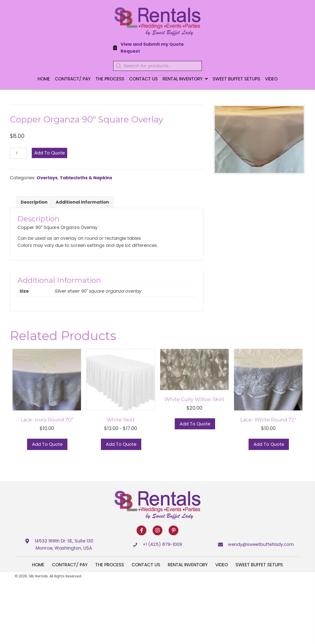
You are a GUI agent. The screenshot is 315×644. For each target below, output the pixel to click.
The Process (110, 565)
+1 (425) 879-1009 (162, 544)
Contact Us (146, 565)
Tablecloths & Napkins (86, 178)
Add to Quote (49, 153)
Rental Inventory (188, 565)
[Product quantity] (18, 153)
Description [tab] (34, 202)
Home (38, 565)
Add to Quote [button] (47, 444)
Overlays (47, 178)
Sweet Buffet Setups (259, 565)
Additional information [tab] (82, 202)
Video (222, 565)
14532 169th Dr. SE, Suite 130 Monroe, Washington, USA (64, 544)
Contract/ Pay (70, 565)
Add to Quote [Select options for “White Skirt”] (121, 444)
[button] (142, 530)
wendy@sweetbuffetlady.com (261, 544)
